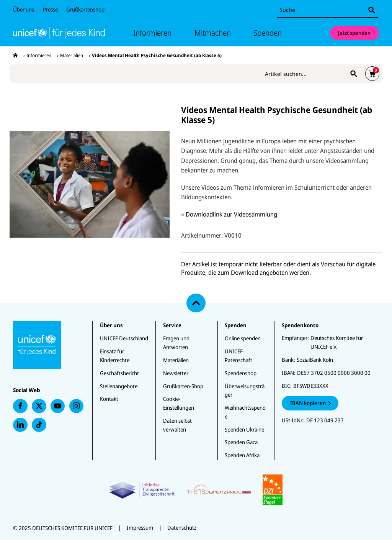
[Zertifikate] (196, 490)
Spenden (271, 33)
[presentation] (15, 55)
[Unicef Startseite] (59, 33)
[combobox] (327, 10)
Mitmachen (213, 33)
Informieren (149, 33)
